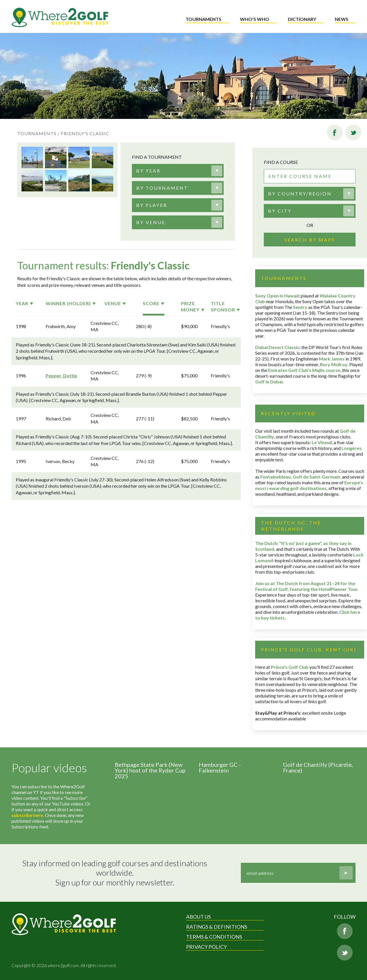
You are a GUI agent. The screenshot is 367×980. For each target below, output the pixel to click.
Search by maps (310, 240)
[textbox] (148, 171)
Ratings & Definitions (217, 927)
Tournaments (203, 19)
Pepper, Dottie (61, 376)
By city (280, 211)
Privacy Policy (206, 947)
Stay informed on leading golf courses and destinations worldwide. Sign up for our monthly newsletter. (116, 873)
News (342, 19)
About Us (198, 917)
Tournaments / (38, 133)
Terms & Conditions (214, 937)
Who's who (255, 19)
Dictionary (302, 19)
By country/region (300, 194)
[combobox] (178, 171)
